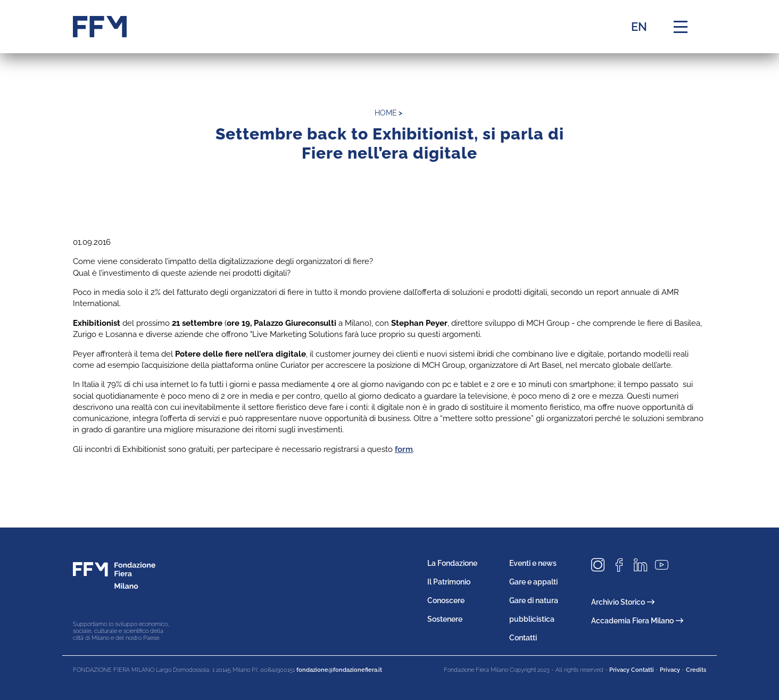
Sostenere (445, 619)
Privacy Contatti (632, 670)
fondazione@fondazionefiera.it (339, 670)
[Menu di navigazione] (681, 27)
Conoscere (446, 600)
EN (639, 27)
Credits (696, 670)
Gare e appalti (533, 582)
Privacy (670, 670)
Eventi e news (533, 563)
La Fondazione (452, 563)
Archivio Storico (623, 602)
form (404, 449)
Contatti (523, 638)
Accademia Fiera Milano (637, 621)
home (386, 113)
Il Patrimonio (449, 582)
